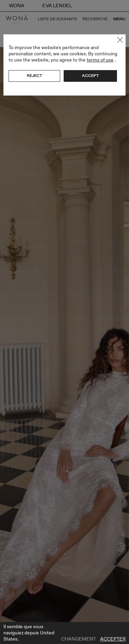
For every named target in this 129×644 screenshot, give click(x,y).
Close (120, 40)
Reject (34, 76)
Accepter (113, 639)
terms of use (100, 60)
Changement (79, 639)
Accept (90, 76)
